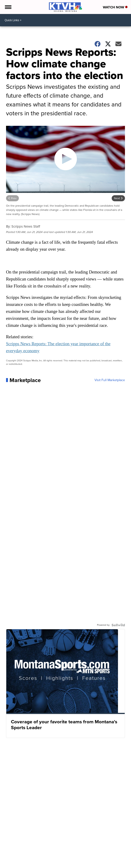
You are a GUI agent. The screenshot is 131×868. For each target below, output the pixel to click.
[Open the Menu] (8, 7)
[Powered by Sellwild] (118, 625)
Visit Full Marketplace (110, 380)
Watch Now (115, 7)
